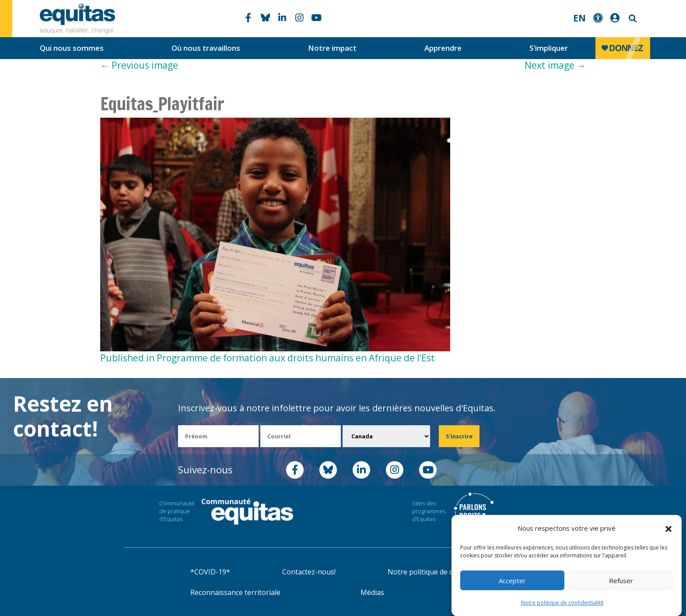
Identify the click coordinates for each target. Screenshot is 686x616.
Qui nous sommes (72, 48)
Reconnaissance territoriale (235, 592)
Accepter (512, 581)
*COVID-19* (210, 572)
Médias (372, 592)
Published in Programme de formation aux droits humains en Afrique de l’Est (268, 358)
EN (579, 18)
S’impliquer (549, 48)
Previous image (139, 65)
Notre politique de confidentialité (562, 603)
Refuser (621, 581)
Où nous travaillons (206, 48)
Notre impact (332, 48)
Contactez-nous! (309, 572)
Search (632, 19)
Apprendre (443, 48)
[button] (668, 528)
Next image (555, 65)
